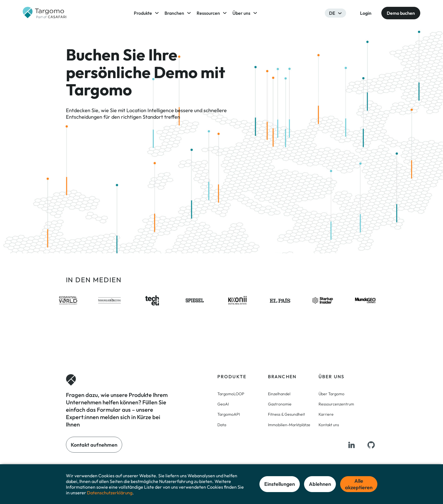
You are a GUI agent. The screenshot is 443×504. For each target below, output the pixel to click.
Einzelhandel (279, 394)
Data (222, 425)
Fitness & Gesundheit (286, 414)
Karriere (326, 414)
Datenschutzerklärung (110, 493)
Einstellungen (280, 484)
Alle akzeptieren (359, 484)
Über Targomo (331, 394)
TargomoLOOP (231, 394)
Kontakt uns (329, 425)
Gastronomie (280, 404)
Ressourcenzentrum (336, 404)
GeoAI (223, 404)
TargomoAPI (229, 414)
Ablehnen (320, 484)
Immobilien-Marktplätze (289, 425)
